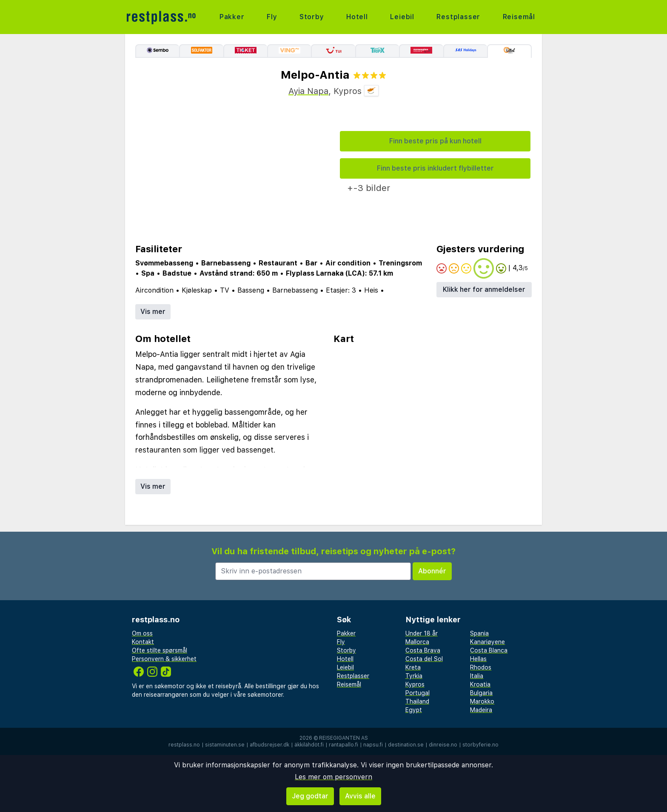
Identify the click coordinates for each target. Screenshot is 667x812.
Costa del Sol (424, 659)
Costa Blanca (489, 650)
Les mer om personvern (333, 777)
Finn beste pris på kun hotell (435, 141)
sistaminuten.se (225, 745)
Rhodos (481, 667)
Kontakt (143, 642)
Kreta (413, 667)
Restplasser (458, 17)
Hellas (478, 659)
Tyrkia (414, 676)
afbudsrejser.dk (269, 745)
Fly (272, 17)
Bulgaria (481, 693)
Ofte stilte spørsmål (160, 650)
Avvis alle (360, 796)
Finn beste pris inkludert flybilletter (435, 168)
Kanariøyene (487, 642)
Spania (479, 633)
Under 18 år (422, 633)
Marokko (482, 701)
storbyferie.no (480, 745)
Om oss (142, 633)
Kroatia (480, 684)
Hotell (357, 17)
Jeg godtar (310, 796)
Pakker (232, 17)
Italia (477, 676)
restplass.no (184, 745)
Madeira (481, 710)
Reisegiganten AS (343, 738)
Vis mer (153, 312)
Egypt (414, 710)
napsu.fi (373, 745)
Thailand (417, 701)
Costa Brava (423, 650)
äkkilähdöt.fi (309, 745)
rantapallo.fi (343, 745)
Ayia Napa (308, 91)
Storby (312, 17)
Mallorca (417, 642)
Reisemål (519, 17)
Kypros (415, 684)
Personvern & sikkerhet (164, 659)
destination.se (406, 745)
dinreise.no (443, 745)
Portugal (418, 693)
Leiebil (402, 17)
